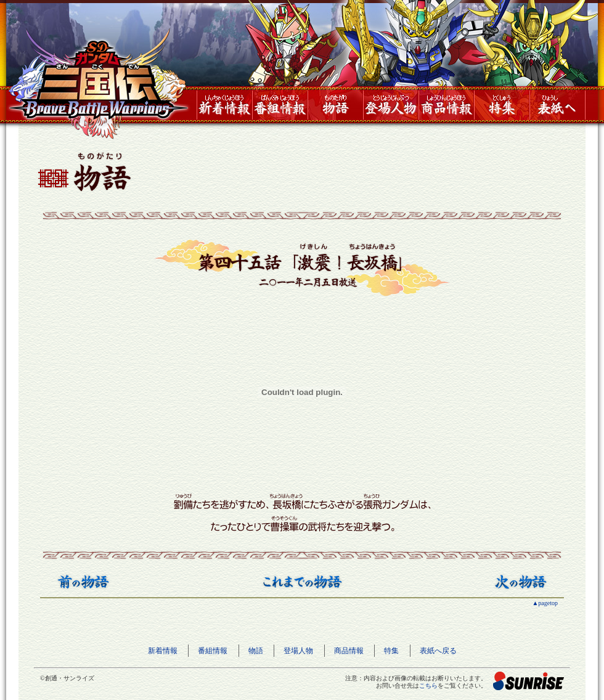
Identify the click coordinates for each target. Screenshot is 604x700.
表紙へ (557, 105)
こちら (428, 686)
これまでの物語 (302, 582)
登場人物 (391, 105)
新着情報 (224, 105)
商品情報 (446, 105)
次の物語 (521, 582)
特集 (502, 105)
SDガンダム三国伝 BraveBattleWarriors (99, 83)
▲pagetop (545, 603)
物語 (335, 105)
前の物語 (83, 582)
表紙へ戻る (438, 651)
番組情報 (280, 105)
